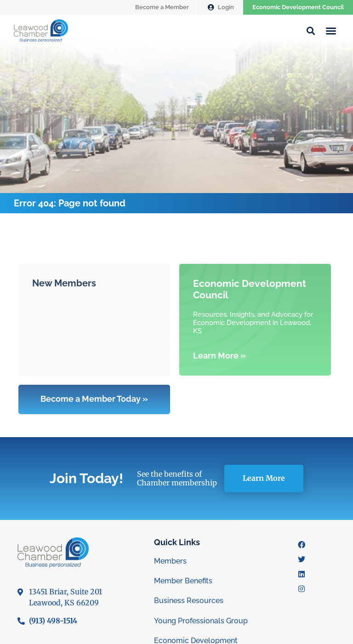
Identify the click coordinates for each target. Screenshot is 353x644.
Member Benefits (183, 581)
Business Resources (189, 601)
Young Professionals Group (201, 621)
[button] (331, 31)
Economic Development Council (298, 7)
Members (170, 561)
